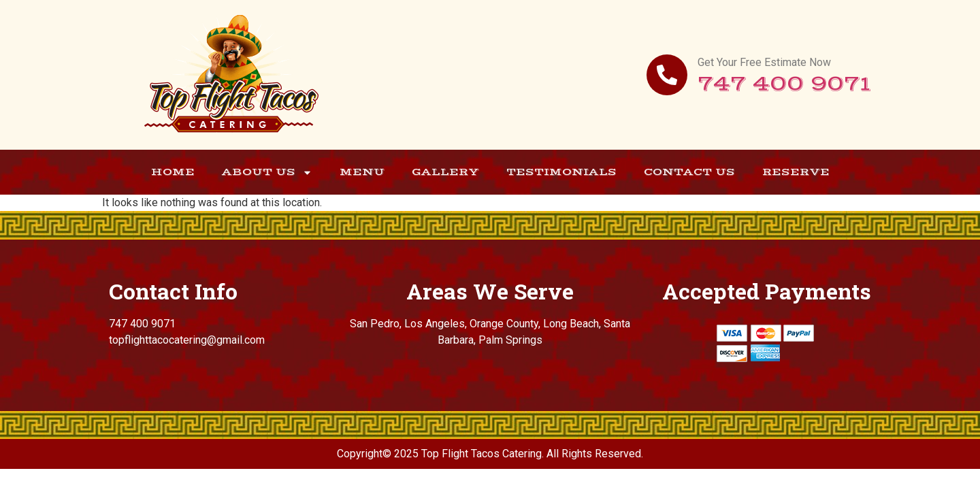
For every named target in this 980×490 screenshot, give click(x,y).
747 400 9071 (784, 84)
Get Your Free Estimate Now (764, 62)
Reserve (796, 172)
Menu (362, 172)
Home (173, 172)
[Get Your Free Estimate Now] (667, 75)
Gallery (445, 172)
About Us (267, 173)
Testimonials (561, 172)
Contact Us (689, 172)
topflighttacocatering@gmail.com (187, 340)
